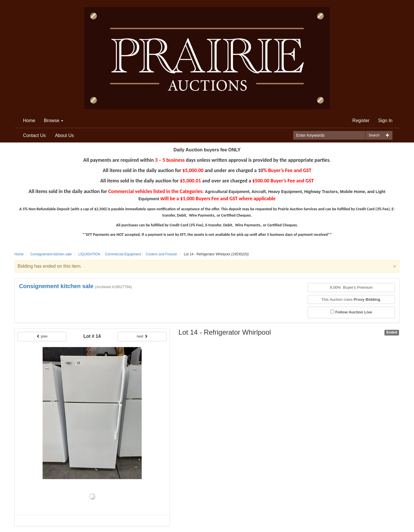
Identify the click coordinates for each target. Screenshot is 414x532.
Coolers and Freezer (161, 254)
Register (361, 121)
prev (42, 336)
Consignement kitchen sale (51, 254)
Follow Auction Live (354, 312)
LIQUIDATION (89, 254)
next (142, 336)
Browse (54, 121)
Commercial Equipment (123, 254)
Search (374, 135)
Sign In (385, 121)
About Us (64, 135)
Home (29, 121)
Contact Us (34, 135)
